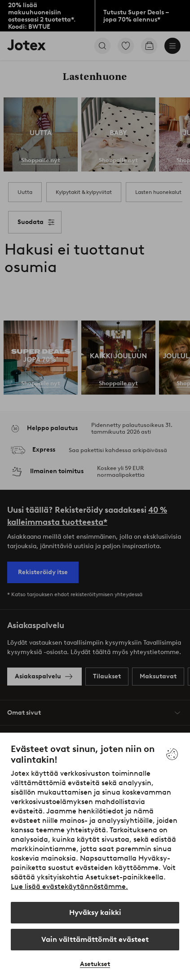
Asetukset (95, 964)
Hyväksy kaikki (95, 912)
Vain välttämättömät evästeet (95, 939)
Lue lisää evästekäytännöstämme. (69, 886)
